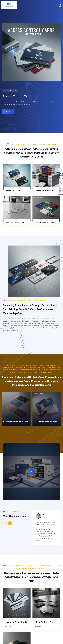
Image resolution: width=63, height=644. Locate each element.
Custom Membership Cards (16, 422)
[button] (28, 432)
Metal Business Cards (45, 622)
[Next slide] (10, 523)
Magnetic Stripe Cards (16, 622)
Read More (19, 410)
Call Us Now (9, 112)
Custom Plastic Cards (47, 422)
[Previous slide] (5, 523)
